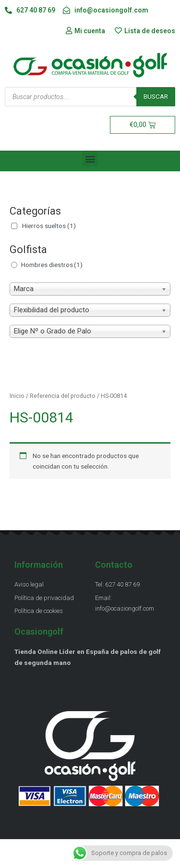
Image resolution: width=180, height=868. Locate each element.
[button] (90, 159)
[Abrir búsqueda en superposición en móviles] (90, 97)
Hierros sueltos (49, 226)
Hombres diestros (52, 265)
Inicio (17, 396)
